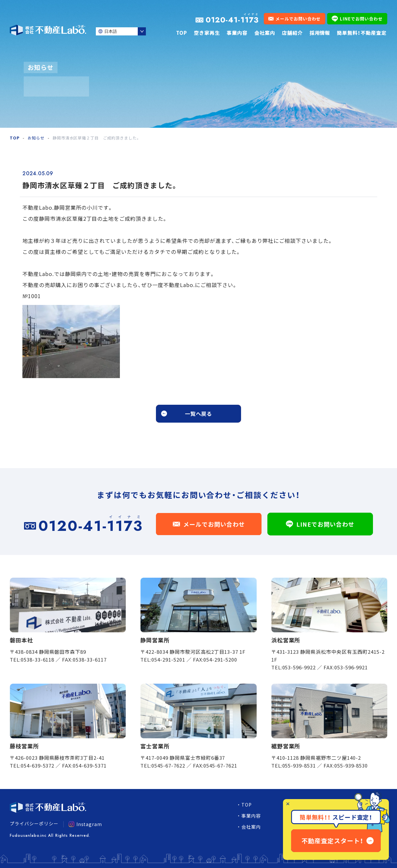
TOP (182, 33)
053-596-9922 (299, 667)
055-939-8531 (299, 765)
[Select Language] (121, 31)
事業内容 (237, 33)
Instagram (85, 824)
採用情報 (320, 33)
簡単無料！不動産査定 (362, 33)
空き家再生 (207, 33)
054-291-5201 (168, 659)
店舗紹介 (292, 33)
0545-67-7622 (168, 765)
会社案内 (265, 33)
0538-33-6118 (38, 659)
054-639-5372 (38, 765)
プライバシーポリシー (34, 823)
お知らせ (36, 138)
